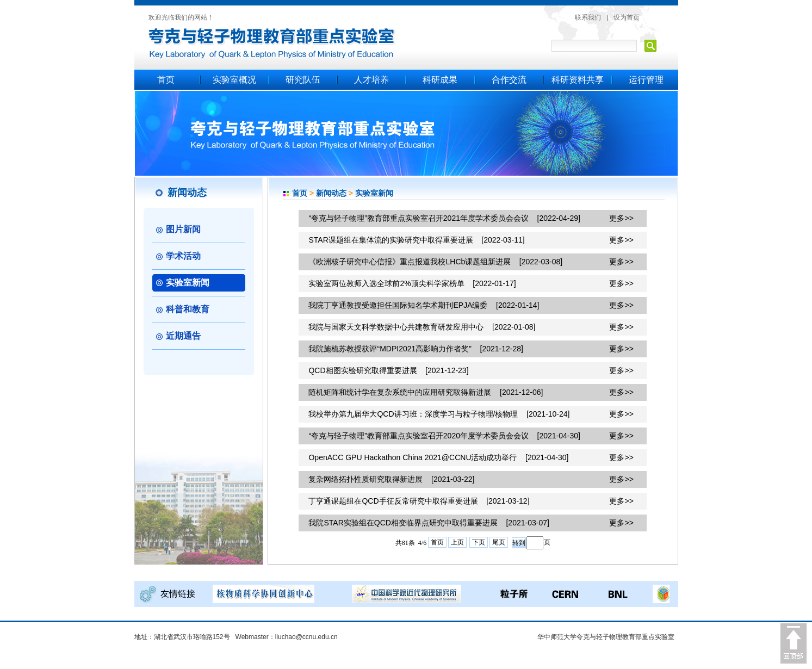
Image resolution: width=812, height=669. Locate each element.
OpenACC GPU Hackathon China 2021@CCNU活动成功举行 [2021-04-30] (438, 457)
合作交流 (509, 80)
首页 (166, 80)
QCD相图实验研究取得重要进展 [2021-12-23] (388, 370)
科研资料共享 (578, 80)
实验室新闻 (374, 193)
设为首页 (627, 17)
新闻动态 (331, 193)
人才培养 (371, 80)
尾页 (499, 542)
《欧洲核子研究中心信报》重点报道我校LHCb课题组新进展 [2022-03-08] (435, 262)
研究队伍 (303, 80)
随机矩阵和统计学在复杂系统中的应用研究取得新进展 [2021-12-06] (426, 392)
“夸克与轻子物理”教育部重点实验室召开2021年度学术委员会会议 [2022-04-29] (444, 218)
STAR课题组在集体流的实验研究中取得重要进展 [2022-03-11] (416, 240)
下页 (479, 542)
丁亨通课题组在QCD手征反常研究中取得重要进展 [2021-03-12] (419, 501)
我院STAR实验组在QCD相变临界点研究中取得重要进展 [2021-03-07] (429, 523)
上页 (457, 542)
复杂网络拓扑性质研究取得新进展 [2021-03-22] (391, 479)
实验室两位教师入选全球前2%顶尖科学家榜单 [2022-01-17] (412, 283)
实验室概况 (234, 80)
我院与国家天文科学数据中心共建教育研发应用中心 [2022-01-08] (422, 327)
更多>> (621, 218)
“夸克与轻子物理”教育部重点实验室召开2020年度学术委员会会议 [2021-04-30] (444, 436)
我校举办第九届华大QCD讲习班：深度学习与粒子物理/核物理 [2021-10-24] (439, 414)
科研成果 (440, 80)
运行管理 (646, 80)
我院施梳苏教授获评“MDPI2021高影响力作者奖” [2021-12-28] (416, 349)
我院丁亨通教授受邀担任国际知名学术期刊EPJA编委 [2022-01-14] (424, 305)
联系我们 (588, 17)
